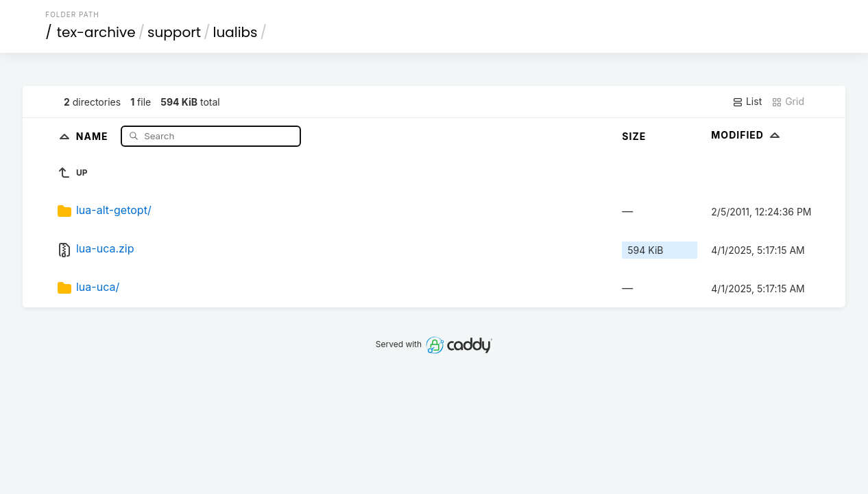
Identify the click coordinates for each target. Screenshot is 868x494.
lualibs (235, 32)
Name (94, 136)
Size (634, 136)
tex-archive (96, 32)
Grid (788, 102)
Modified (747, 135)
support (174, 32)
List (747, 102)
